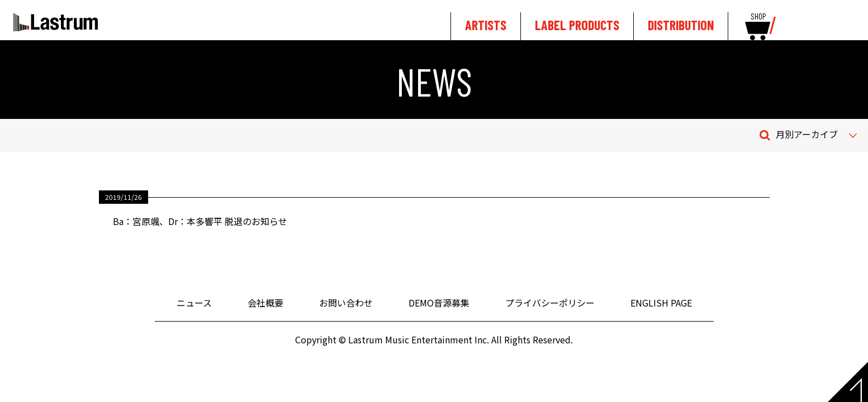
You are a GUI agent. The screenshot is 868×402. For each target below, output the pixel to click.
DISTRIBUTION (681, 25)
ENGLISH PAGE (661, 303)
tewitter (830, 23)
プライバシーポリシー (550, 303)
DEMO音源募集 (439, 303)
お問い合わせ (346, 303)
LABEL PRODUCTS (577, 25)
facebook (849, 23)
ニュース (194, 303)
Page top (848, 382)
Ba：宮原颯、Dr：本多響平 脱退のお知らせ (200, 221)
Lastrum (56, 22)
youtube (805, 23)
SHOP (758, 17)
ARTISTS (486, 25)
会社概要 (265, 303)
